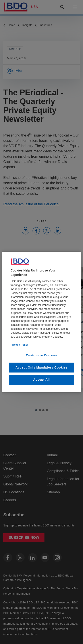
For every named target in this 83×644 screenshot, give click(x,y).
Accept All (41, 380)
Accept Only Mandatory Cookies (41, 367)
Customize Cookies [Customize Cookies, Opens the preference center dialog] (41, 355)
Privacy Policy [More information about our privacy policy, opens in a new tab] (19, 345)
